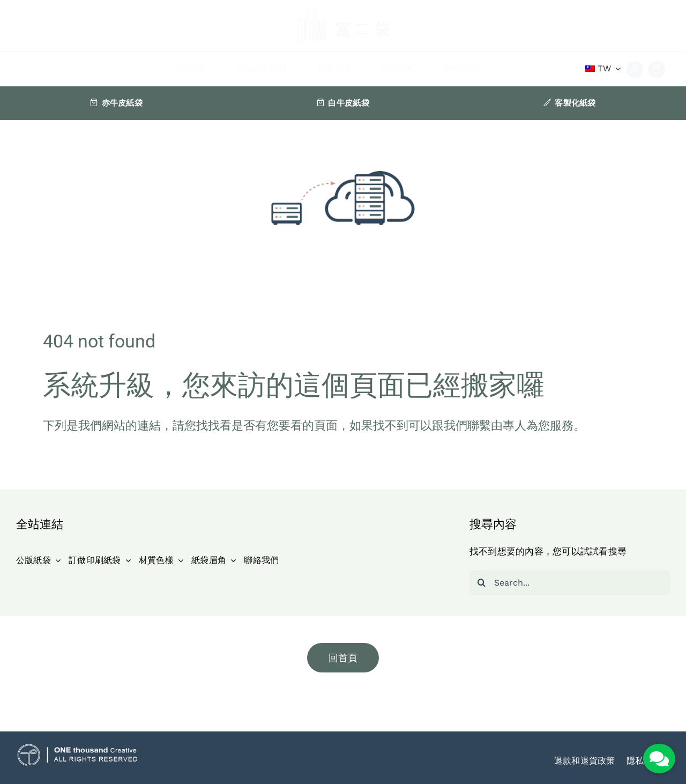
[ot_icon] (78, 748)
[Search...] (570, 583)
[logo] (343, 8)
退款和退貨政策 (585, 761)
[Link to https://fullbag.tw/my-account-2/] (635, 70)
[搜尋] (482, 583)
